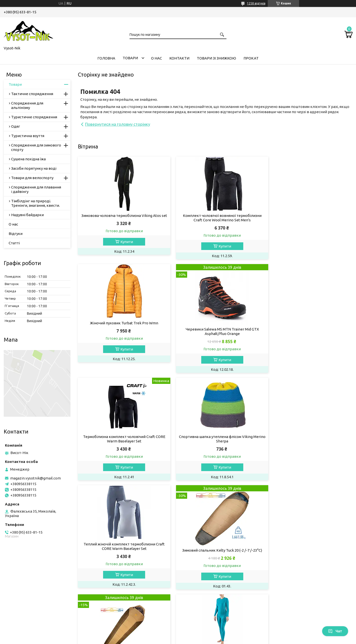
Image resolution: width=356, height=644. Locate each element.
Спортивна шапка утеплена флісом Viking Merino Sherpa (309, 325)
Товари (130, 58)
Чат (335, 631)
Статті (14, 243)
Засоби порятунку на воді (34, 168)
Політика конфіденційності (206, 639)
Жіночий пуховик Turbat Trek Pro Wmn (309, 216)
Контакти (179, 58)
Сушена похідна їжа (28, 159)
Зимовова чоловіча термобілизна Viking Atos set (122, 218)
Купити (124, 246)
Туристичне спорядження (34, 117)
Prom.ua (202, 630)
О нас (156, 58)
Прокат (251, 58)
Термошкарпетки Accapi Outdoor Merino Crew (215, 550)
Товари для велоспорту (32, 178)
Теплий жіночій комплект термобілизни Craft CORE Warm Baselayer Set (122, 439)
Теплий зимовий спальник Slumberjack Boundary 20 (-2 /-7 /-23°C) (308, 445)
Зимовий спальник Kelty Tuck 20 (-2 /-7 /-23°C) (215, 443)
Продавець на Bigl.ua (178, 635)
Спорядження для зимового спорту (36, 147)
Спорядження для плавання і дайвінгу (36, 189)
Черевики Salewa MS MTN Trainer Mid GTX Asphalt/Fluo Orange (122, 331)
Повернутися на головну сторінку (118, 124)
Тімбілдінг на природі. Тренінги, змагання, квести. (35, 203)
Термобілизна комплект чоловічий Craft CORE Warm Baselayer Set (215, 325)
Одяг (16, 126)
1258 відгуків (256, 3)
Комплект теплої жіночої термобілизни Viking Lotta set (122, 552)
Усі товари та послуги (329, 602)
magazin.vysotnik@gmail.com (35, 478)
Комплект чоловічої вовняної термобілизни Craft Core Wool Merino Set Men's (215, 218)
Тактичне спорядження (32, 94)
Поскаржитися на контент (165, 639)
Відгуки (16, 234)
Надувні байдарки (27, 215)
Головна (106, 58)
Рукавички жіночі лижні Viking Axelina (309, 556)
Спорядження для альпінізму (27, 105)
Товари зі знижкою (216, 58)
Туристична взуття (28, 136)
